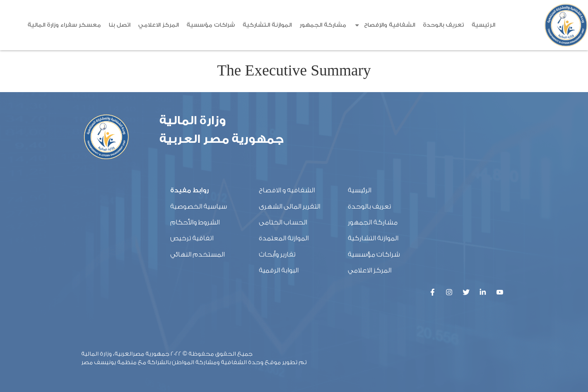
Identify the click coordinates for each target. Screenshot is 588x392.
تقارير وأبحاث (277, 254)
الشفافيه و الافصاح (287, 190)
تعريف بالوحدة (443, 25)
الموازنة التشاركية (267, 25)
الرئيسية (483, 25)
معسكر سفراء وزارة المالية (64, 25)
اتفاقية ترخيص (192, 238)
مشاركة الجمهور (323, 25)
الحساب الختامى (283, 222)
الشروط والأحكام (195, 222)
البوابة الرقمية (279, 270)
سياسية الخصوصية (199, 206)
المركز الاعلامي (158, 25)
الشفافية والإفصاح (385, 25)
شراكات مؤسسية (211, 25)
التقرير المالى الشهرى (290, 206)
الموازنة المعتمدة (284, 238)
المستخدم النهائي (197, 254)
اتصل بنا (120, 25)
